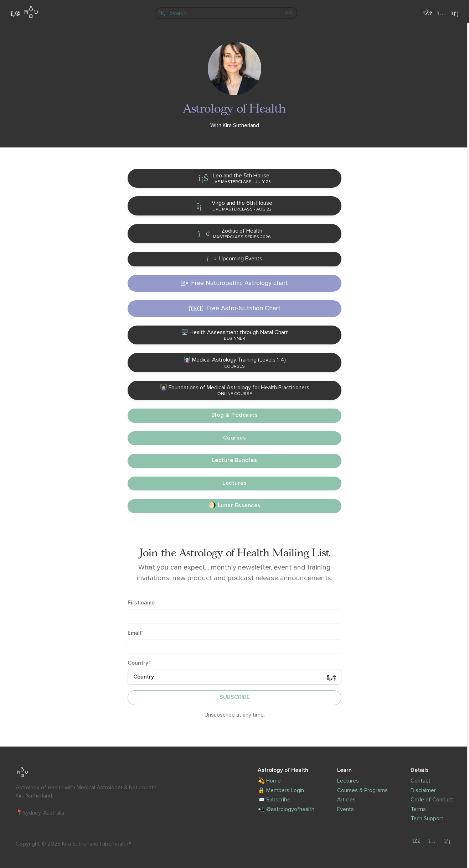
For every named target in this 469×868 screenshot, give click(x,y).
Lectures (348, 781)
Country (138, 663)
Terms (418, 809)
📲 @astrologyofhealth (286, 809)
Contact (421, 781)
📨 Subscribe (274, 800)
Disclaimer (423, 791)
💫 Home (269, 781)
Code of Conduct (432, 800)
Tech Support (427, 819)
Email (134, 633)
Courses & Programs (362, 791)
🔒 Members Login (281, 791)
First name (141, 603)
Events (346, 809)
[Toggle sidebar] (14, 13)
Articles (346, 800)
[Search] (225, 13)
